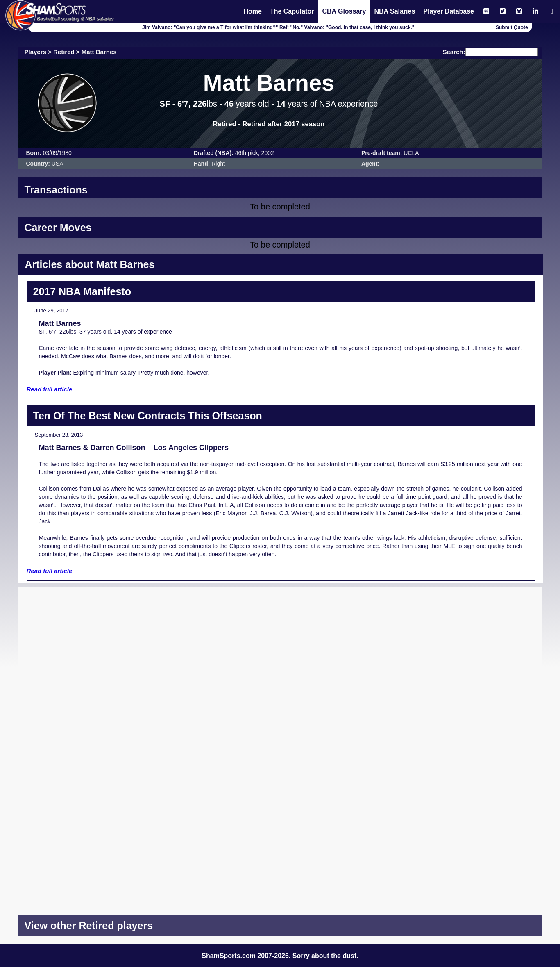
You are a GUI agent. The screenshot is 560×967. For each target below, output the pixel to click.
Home (252, 11)
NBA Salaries (394, 11)
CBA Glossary (344, 11)
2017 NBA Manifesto (82, 291)
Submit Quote (512, 27)
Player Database (449, 11)
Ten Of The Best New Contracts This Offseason (148, 416)
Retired (64, 52)
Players (35, 52)
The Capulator (292, 11)
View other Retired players (89, 926)
